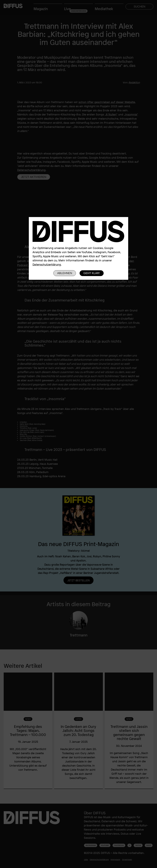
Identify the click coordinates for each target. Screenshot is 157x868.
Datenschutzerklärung (47, 264)
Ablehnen (65, 273)
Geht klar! (92, 273)
